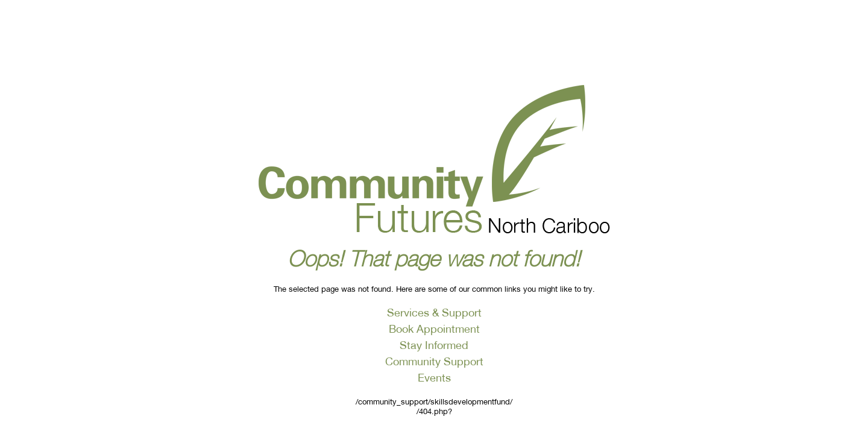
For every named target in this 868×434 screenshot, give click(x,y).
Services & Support (434, 312)
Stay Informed (434, 345)
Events (434, 377)
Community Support (434, 361)
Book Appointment (434, 329)
